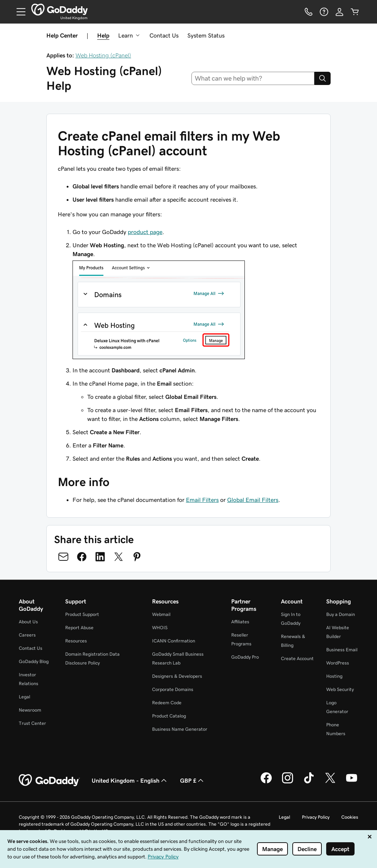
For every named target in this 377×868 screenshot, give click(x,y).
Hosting (334, 676)
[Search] (323, 78)
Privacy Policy (316, 817)
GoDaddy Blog (34, 661)
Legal (24, 697)
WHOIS (160, 628)
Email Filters (202, 500)
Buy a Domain (341, 614)
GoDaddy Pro (245, 657)
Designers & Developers (177, 676)
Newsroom (30, 710)
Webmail (161, 614)
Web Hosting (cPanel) (103, 55)
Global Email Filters (253, 500)
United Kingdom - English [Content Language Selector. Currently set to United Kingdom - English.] (130, 780)
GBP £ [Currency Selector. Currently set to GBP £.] (193, 780)
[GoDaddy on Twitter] (330, 782)
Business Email (342, 650)
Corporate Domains (173, 689)
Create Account (297, 658)
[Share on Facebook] (82, 557)
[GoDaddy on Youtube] (352, 782)
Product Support (82, 614)
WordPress (338, 663)
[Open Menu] (18, 12)
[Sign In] (339, 12)
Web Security (340, 689)
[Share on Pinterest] (137, 557)
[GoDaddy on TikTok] (309, 782)
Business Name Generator (180, 729)
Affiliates (240, 622)
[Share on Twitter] (119, 557)
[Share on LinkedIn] (100, 557)
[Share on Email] (63, 557)
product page (145, 232)
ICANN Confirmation (174, 641)
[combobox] (253, 78)
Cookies (350, 817)
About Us (28, 622)
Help (103, 35)
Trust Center (32, 723)
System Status (206, 35)
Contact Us (164, 35)
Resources (76, 641)
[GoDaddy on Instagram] (288, 782)
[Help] (324, 12)
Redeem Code (167, 703)
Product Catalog (169, 716)
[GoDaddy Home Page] (49, 780)
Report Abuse (79, 628)
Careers (27, 635)
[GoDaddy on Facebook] (266, 782)
